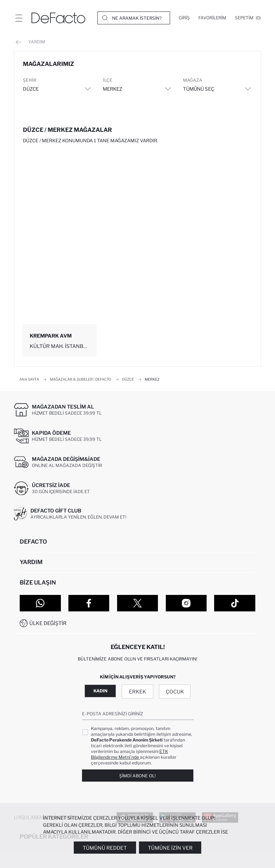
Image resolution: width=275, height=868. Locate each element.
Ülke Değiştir (48, 623)
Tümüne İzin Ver (170, 848)
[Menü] (19, 18)
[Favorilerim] (212, 18)
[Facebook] (89, 603)
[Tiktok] (235, 603)
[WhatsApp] (40, 603)
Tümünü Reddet (105, 848)
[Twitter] (138, 603)
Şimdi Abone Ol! (137, 776)
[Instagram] (186, 603)
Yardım (30, 42)
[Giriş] (184, 18)
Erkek (137, 691)
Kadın (100, 691)
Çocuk (175, 691)
